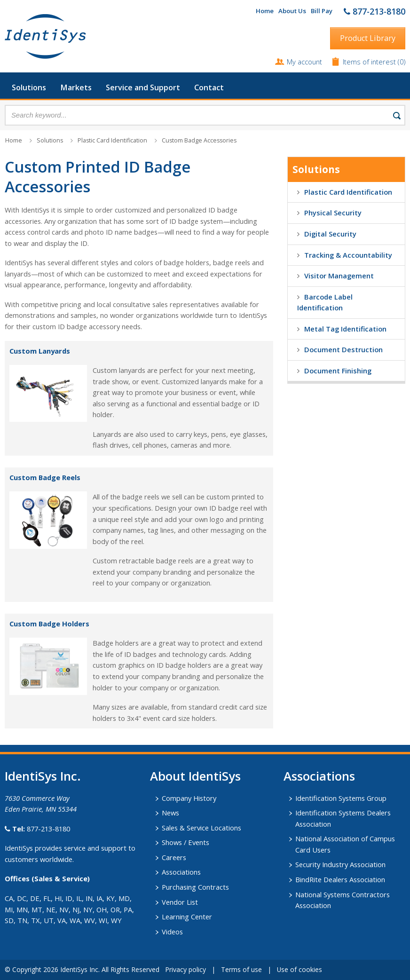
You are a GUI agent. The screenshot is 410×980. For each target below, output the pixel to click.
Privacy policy (185, 969)
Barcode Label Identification (325, 302)
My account (304, 62)
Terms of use (241, 969)
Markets (76, 87)
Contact (209, 87)
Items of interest (370, 62)
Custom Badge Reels (45, 477)
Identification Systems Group (341, 798)
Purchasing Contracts (195, 887)
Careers (174, 857)
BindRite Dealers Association (340, 879)
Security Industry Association (340, 864)
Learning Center (187, 917)
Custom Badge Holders (49, 624)
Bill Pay (322, 11)
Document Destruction (343, 349)
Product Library (368, 38)
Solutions (29, 87)
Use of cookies (300, 969)
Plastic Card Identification (112, 140)
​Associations (319, 776)
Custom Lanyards (40, 351)
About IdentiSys (195, 776)
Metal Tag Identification (345, 329)
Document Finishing (338, 371)
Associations (181, 872)
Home (265, 11)
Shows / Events (185, 842)
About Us (292, 11)
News (170, 813)
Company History (189, 798)
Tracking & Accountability (348, 255)
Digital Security (330, 234)
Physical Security (333, 213)
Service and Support (143, 87)
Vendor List (180, 902)
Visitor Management (339, 276)
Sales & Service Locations (201, 828)
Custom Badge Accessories (199, 140)
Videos (172, 932)
